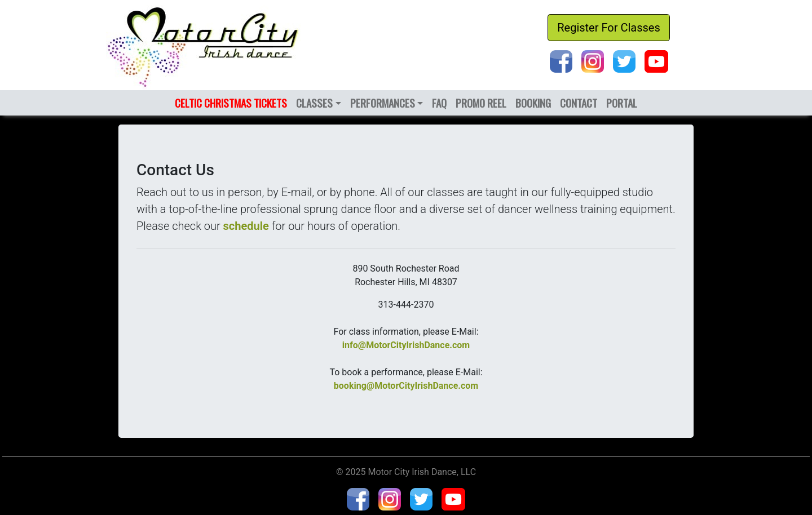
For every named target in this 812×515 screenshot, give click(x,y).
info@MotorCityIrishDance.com (406, 345)
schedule (246, 226)
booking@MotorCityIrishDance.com (406, 386)
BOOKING (533, 103)
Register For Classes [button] (609, 28)
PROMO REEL (481, 103)
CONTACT (579, 103)
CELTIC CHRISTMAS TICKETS (231, 103)
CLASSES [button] (314, 103)
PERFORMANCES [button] (383, 103)
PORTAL (622, 103)
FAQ (439, 103)
